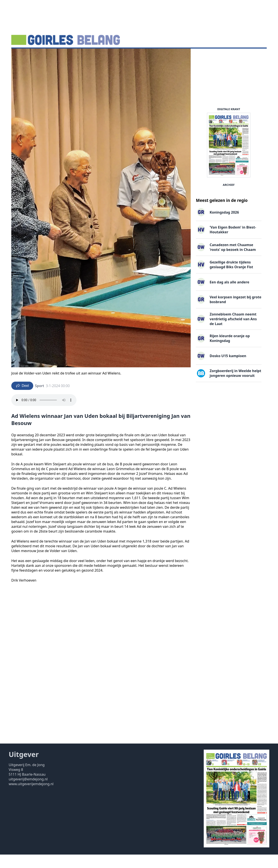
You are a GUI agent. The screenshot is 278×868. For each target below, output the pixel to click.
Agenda (41, 55)
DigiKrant (61, 55)
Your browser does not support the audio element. (44, 414)
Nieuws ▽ (22, 55)
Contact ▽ (160, 55)
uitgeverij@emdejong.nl (28, 793)
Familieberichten (109, 55)
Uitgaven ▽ (138, 55)
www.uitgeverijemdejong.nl (31, 797)
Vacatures (82, 55)
